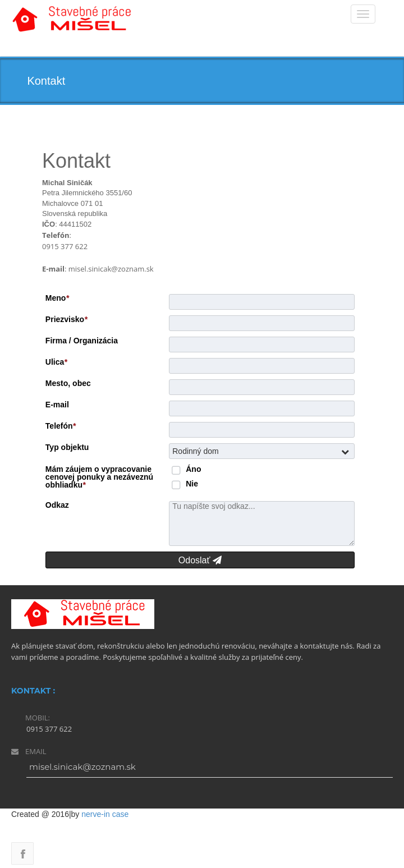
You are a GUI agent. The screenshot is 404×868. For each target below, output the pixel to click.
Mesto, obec (68, 383)
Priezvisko (66, 319)
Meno (57, 298)
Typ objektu (67, 447)
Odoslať (200, 560)
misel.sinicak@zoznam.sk (82, 767)
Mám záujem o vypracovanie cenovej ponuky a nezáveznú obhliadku (99, 477)
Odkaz (57, 505)
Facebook (22, 853)
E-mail (57, 405)
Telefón (61, 426)
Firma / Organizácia (82, 341)
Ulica (56, 362)
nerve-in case (105, 814)
